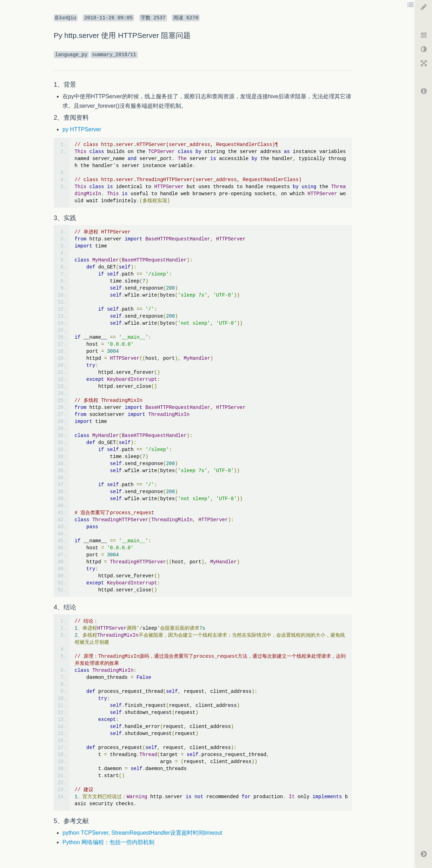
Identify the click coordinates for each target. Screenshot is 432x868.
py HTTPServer (82, 129)
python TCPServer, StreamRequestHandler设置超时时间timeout (142, 833)
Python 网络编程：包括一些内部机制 (108, 842)
